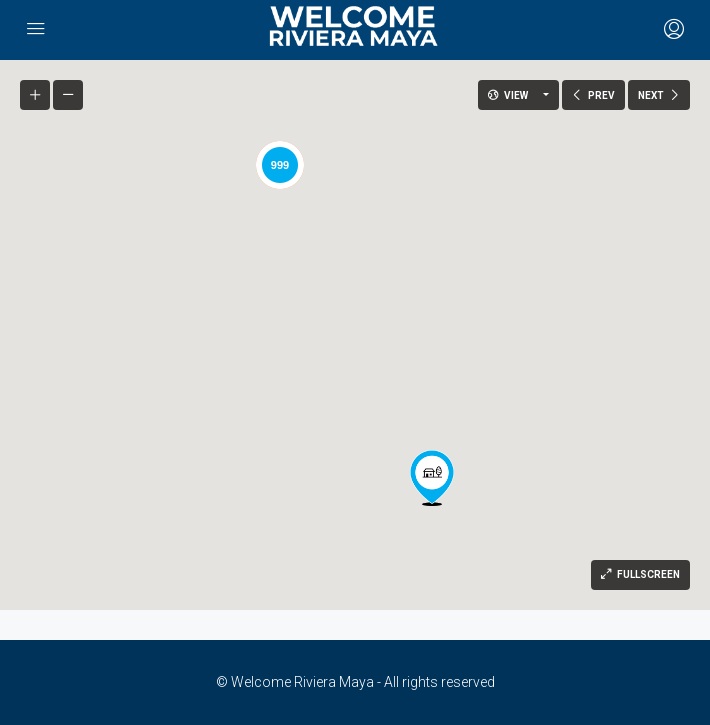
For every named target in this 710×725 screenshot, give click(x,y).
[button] (432, 478)
